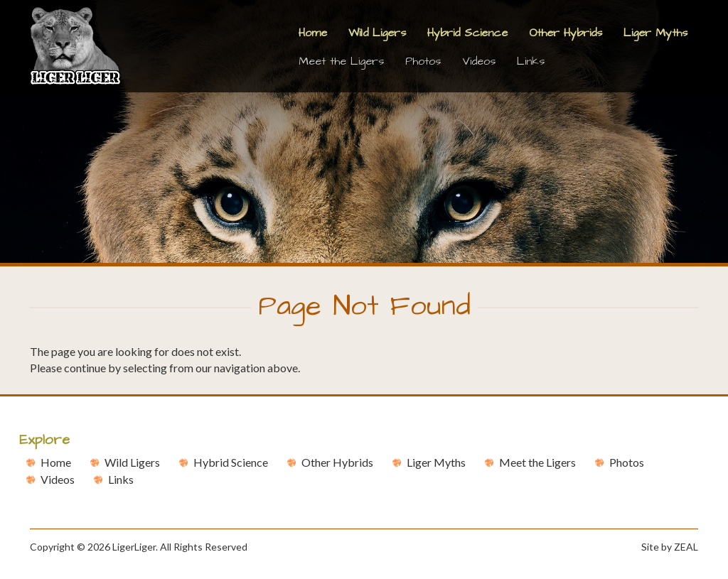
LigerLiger (134, 547)
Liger (436, 462)
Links (531, 61)
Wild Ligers (377, 33)
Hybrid (231, 462)
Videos (479, 61)
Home (313, 33)
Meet (537, 462)
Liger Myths (655, 33)
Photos (423, 61)
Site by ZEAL (670, 547)
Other (337, 462)
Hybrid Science (467, 33)
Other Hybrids (566, 33)
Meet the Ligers (341, 61)
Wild (132, 462)
